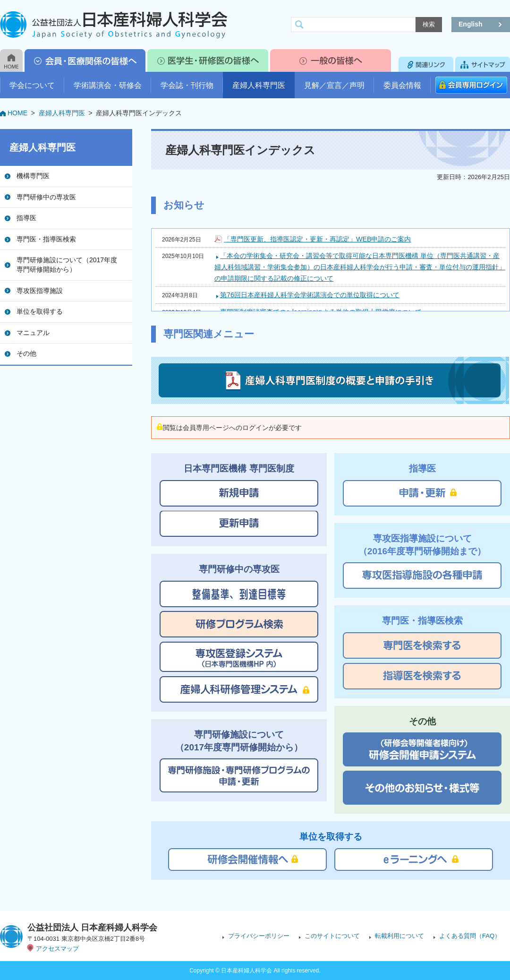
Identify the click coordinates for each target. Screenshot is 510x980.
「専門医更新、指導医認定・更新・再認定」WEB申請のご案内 (317, 239)
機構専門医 (33, 176)
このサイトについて (332, 936)
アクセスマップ (57, 949)
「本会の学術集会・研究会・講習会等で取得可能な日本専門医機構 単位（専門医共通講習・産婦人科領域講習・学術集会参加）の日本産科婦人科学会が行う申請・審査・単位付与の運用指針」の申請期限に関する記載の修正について (360, 267)
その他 (26, 353)
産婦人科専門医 (259, 85)
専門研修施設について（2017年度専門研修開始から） (67, 265)
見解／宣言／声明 (334, 85)
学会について (32, 85)
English (471, 24)
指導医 (26, 218)
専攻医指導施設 (40, 291)
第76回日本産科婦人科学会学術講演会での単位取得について (310, 295)
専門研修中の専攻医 (46, 197)
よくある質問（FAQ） (470, 936)
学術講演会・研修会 (108, 85)
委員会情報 (402, 85)
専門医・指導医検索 (46, 239)
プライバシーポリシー (259, 936)
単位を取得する (40, 311)
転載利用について (399, 936)
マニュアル (33, 333)
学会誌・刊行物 (187, 85)
